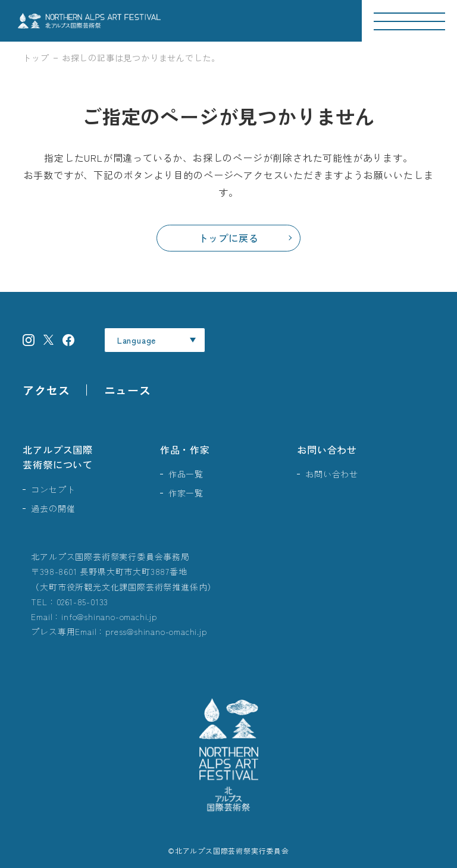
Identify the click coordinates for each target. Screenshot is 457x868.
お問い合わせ (327, 449)
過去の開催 (53, 508)
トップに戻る (229, 238)
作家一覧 (186, 493)
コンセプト (53, 489)
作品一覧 (186, 474)
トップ (36, 58)
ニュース (128, 390)
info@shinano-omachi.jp (109, 617)
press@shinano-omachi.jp (156, 631)
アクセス (46, 390)
